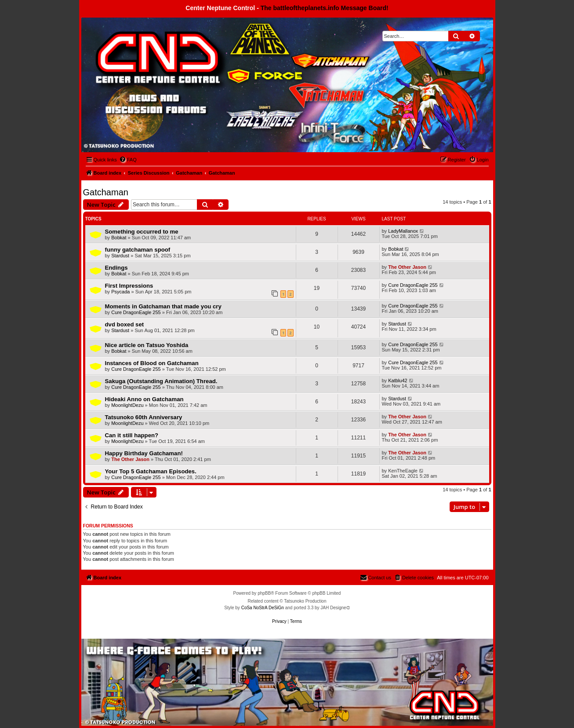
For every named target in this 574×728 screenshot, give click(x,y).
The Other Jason (407, 267)
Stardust (120, 256)
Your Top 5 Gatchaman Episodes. (151, 471)
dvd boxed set (125, 324)
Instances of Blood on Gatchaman (152, 363)
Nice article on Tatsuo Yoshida (147, 345)
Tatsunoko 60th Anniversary (144, 417)
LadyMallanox (403, 231)
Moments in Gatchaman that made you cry (163, 306)
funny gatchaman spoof (138, 250)
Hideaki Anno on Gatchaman (144, 399)
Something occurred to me (142, 232)
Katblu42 (398, 380)
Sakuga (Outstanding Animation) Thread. (161, 381)
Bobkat (119, 238)
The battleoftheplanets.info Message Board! (325, 8)
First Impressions (129, 286)
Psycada (120, 292)
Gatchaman (106, 192)
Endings (116, 268)
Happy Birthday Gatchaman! (144, 453)
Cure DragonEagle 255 (413, 285)
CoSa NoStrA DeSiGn (263, 608)
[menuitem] (128, 160)
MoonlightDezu (127, 405)
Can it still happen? (132, 435)
